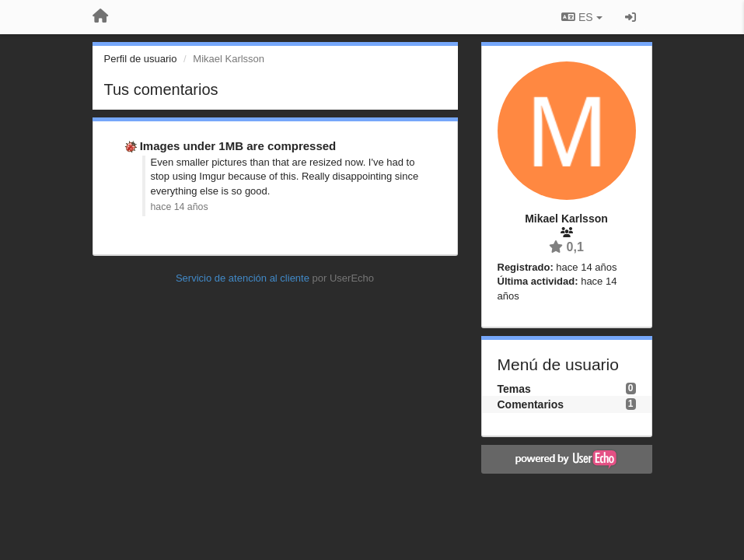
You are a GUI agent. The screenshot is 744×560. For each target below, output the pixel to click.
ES (582, 17)
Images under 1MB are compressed (238, 146)
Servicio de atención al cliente (244, 278)
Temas (514, 389)
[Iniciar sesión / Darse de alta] (630, 17)
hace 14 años (180, 207)
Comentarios (531, 404)
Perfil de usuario (141, 59)
